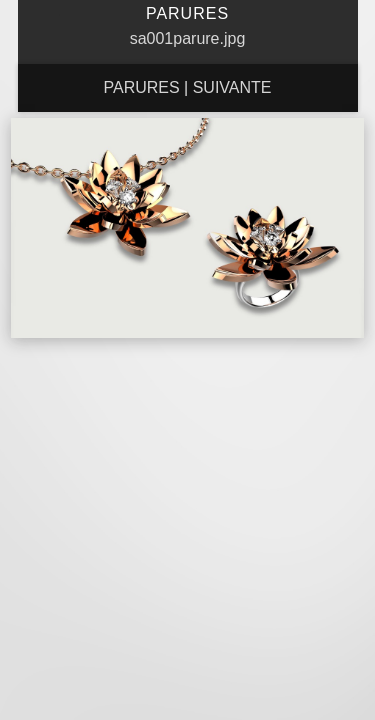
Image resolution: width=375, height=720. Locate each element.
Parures (141, 87)
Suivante (232, 87)
